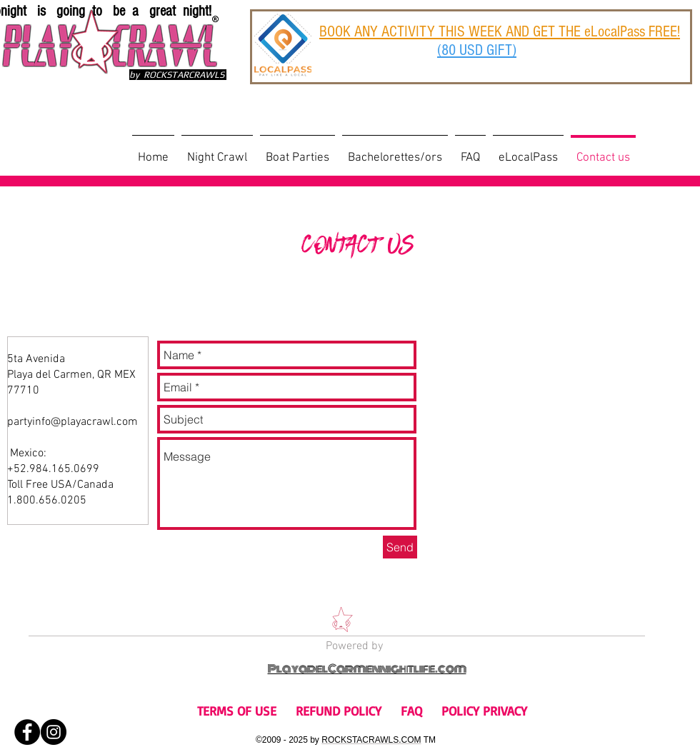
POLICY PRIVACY (484, 711)
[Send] (400, 547)
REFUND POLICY (339, 711)
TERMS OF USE (237, 711)
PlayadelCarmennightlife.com (367, 669)
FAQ (411, 711)
